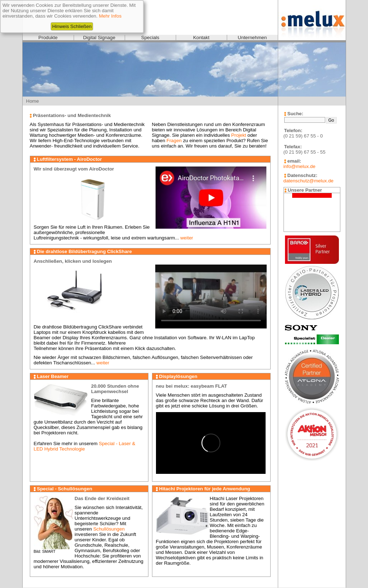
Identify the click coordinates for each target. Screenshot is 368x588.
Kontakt (201, 38)
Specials (150, 38)
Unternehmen (252, 38)
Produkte (48, 38)
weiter (187, 238)
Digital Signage (99, 38)
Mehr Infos (110, 16)
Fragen (174, 141)
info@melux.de (300, 166)
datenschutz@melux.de (309, 181)
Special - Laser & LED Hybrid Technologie (85, 446)
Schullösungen (109, 529)
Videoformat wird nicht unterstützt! (211, 296)
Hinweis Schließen (72, 26)
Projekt (238, 135)
